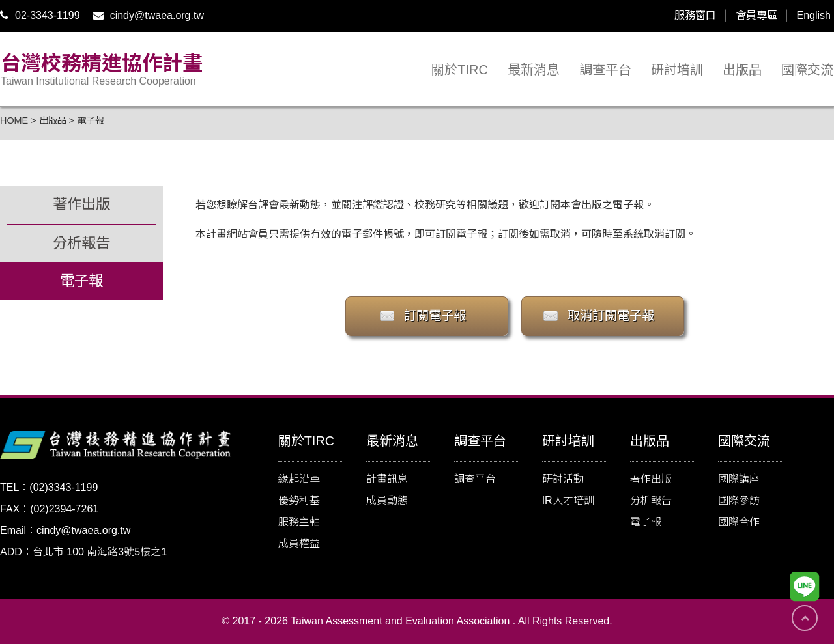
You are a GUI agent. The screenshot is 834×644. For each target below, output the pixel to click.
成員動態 (387, 500)
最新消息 (534, 70)
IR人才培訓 (568, 500)
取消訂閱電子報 (611, 315)
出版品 (742, 70)
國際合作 (739, 522)
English (814, 15)
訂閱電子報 (435, 315)
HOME (14, 120)
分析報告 (651, 500)
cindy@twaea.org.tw (149, 15)
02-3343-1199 (40, 15)
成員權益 (299, 543)
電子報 (646, 522)
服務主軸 (299, 522)
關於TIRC (460, 70)
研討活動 (563, 479)
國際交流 (807, 70)
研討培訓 (677, 70)
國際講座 (739, 479)
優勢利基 (299, 500)
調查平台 (605, 70)
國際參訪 (739, 500)
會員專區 (756, 15)
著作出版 (651, 479)
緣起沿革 (299, 479)
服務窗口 (695, 15)
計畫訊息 (387, 479)
